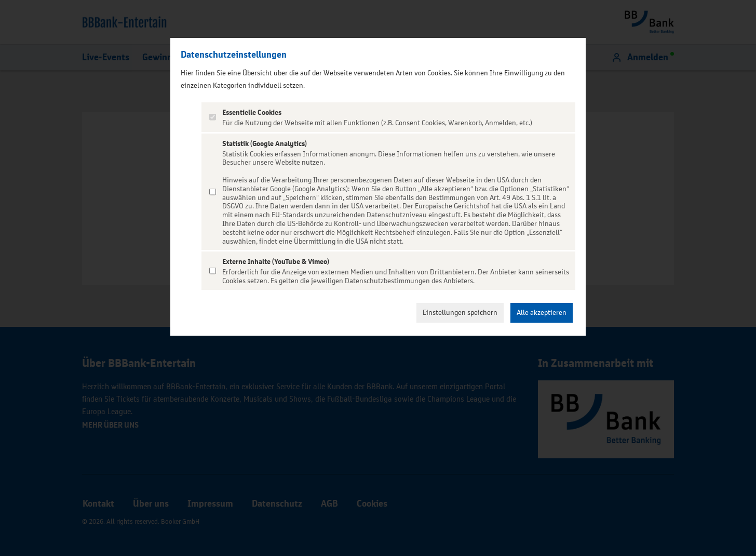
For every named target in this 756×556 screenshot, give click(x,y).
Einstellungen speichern (460, 313)
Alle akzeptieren (542, 313)
